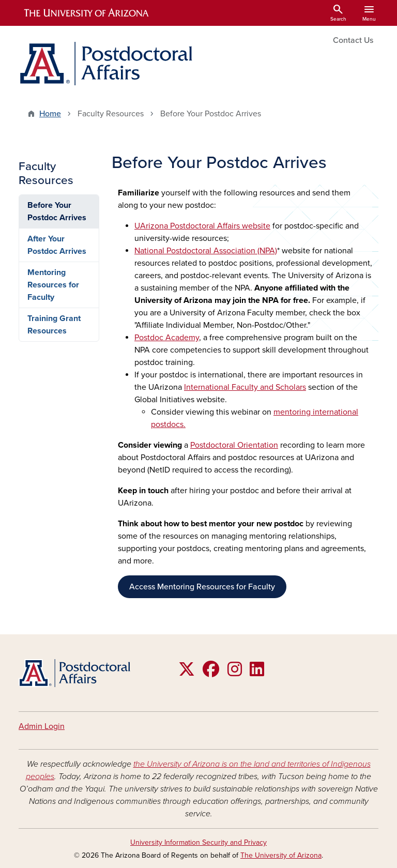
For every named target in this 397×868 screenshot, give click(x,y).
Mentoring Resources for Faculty (53, 285)
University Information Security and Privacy (198, 842)
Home (50, 114)
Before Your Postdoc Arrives (57, 211)
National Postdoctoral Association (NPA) (206, 251)
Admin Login (42, 726)
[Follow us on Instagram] (235, 673)
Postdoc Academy (167, 338)
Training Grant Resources (54, 325)
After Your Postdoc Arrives (57, 245)
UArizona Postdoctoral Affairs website (202, 226)
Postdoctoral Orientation (234, 445)
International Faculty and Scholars (245, 387)
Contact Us (353, 40)
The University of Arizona (281, 855)
